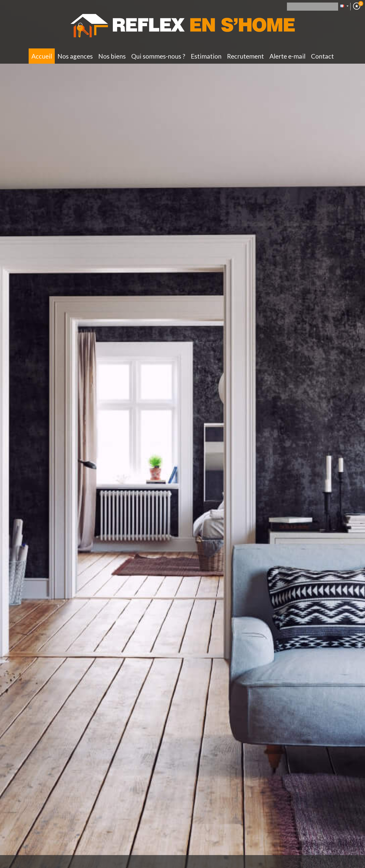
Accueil (42, 56)
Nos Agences (75, 56)
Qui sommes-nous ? (158, 56)
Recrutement (245, 56)
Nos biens (112, 56)
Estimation (206, 56)
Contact (322, 56)
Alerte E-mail (287, 56)
